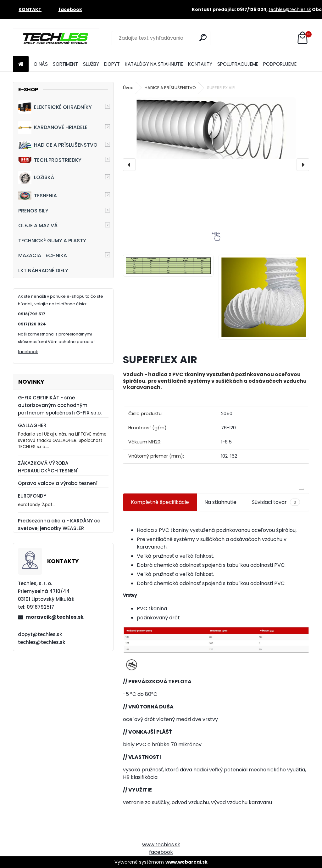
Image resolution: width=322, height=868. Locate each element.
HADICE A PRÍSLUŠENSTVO (58, 145)
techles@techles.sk (290, 9)
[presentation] (129, 165)
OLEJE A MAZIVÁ (38, 225)
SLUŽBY (91, 64)
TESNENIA (38, 195)
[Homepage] (21, 64)
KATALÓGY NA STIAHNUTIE (154, 64)
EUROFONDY (32, 496)
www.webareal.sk (186, 862)
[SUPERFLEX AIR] (216, 128)
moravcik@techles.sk (55, 617)
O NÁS (41, 64)
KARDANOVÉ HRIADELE (53, 127)
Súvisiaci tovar (276, 502)
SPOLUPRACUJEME (238, 64)
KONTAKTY (200, 64)
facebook (28, 352)
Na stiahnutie (220, 502)
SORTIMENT (65, 64)
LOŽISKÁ (36, 178)
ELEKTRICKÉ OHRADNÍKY (55, 107)
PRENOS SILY (33, 211)
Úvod (128, 88)
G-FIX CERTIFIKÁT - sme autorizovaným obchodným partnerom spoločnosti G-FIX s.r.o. (60, 405)
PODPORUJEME (280, 64)
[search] (203, 38)
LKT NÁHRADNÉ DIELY (43, 271)
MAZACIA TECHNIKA (43, 255)
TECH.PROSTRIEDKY (50, 160)
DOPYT (112, 64)
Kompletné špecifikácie (160, 502)
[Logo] (56, 38)
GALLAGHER (32, 425)
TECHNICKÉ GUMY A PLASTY (52, 241)
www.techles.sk (161, 845)
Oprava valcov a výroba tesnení (58, 483)
